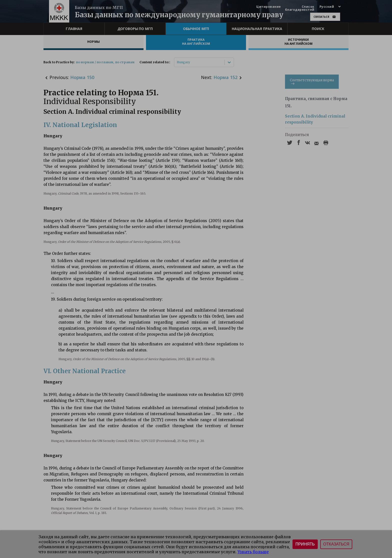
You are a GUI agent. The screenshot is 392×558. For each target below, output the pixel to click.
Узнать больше (253, 552)
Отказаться (336, 544)
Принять (305, 544)
